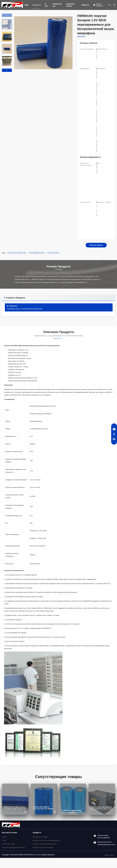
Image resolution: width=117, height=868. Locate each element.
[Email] (114, 429)
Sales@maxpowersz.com (106, 845)
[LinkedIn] (114, 439)
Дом (27, 5)
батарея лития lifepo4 (40, 837)
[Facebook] (114, 434)
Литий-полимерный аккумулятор (44, 844)
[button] (7, 70)
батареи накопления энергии (43, 847)
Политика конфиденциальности (13, 847)
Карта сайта (109, 855)
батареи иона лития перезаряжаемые (46, 840)
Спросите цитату (71, 5)
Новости (85, 5)
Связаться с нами (8, 844)
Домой (4, 837)
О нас (46, 5)
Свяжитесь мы (57, 5)
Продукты (37, 5)
